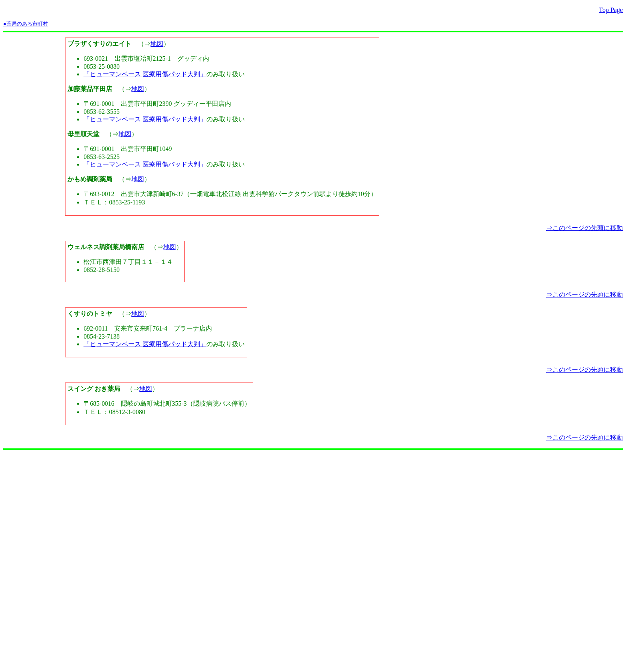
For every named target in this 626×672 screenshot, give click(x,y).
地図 (157, 44)
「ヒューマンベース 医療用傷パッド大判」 (145, 74)
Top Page (611, 10)
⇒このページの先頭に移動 (584, 228)
